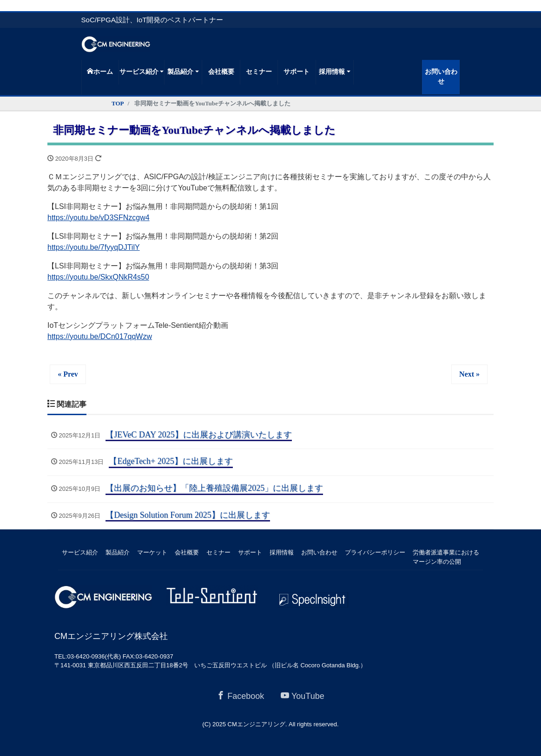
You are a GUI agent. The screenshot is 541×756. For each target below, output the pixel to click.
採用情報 (332, 72)
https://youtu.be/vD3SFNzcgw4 (99, 218)
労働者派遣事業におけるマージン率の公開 (446, 557)
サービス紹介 (139, 72)
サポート (297, 72)
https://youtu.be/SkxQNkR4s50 (98, 277)
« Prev (68, 374)
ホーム (100, 72)
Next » (469, 374)
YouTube (303, 696)
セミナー (259, 72)
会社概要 (221, 72)
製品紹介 (180, 72)
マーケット (152, 552)
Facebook (240, 696)
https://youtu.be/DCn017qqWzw (100, 336)
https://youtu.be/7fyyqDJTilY (94, 247)
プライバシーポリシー (375, 552)
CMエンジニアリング (257, 724)
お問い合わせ (441, 77)
